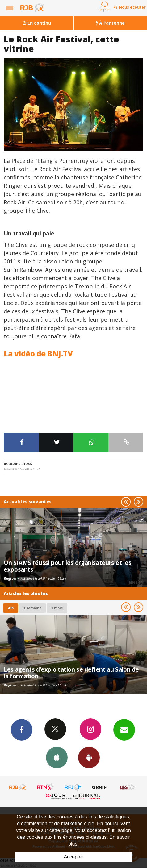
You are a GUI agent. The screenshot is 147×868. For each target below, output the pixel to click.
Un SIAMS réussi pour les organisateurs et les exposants (67, 566)
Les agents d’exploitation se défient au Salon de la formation (71, 673)
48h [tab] (11, 608)
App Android (89, 757)
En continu (37, 23)
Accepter (73, 857)
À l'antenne (110, 23)
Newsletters (124, 729)
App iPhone (57, 757)
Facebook (22, 729)
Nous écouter (132, 7)
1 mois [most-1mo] (57, 608)
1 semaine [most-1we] (32, 608)
